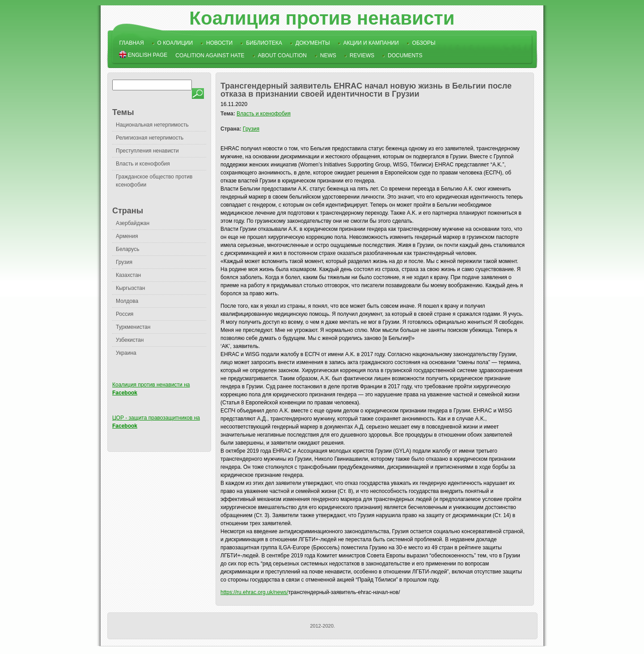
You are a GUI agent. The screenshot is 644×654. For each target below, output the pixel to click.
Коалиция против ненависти (322, 18)
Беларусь (127, 249)
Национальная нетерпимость (152, 125)
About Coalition (282, 55)
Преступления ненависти (147, 151)
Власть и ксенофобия (143, 164)
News (328, 55)
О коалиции (175, 43)
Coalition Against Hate (210, 55)
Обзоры (424, 43)
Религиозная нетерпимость (150, 138)
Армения (127, 236)
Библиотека (264, 43)
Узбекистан (130, 340)
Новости (219, 43)
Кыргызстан (130, 288)
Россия (125, 314)
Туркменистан (133, 327)
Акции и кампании (371, 43)
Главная (132, 43)
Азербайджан (133, 223)
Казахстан (128, 275)
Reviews (362, 55)
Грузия (124, 262)
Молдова (127, 301)
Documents (405, 55)
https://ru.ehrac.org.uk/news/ (254, 592)
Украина (126, 353)
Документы (313, 43)
